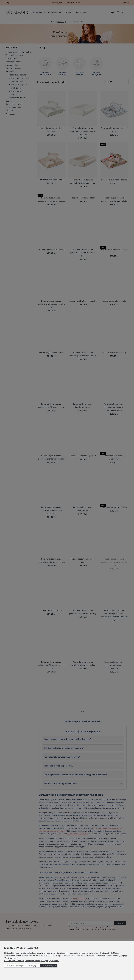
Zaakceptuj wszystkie (49, 966)
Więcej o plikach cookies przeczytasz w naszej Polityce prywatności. (32, 961)
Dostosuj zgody (33, 966)
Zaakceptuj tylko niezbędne (15, 966)
